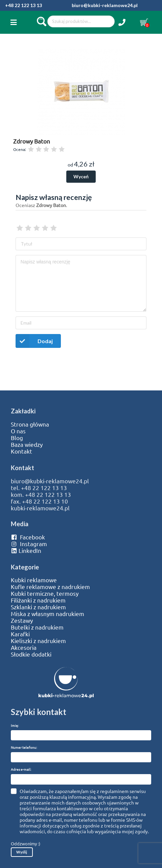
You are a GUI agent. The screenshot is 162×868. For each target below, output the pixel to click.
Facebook (28, 537)
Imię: (15, 725)
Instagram (29, 544)
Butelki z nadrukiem (37, 627)
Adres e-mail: (21, 769)
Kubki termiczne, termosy (45, 593)
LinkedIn (26, 551)
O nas (18, 431)
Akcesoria (24, 647)
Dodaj (34, 341)
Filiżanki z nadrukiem (38, 600)
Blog (17, 438)
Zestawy (22, 620)
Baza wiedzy (27, 444)
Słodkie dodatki (31, 654)
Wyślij (22, 852)
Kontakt (21, 451)
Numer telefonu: (24, 747)
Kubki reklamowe (34, 580)
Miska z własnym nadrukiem (48, 614)
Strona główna (30, 424)
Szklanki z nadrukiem (38, 607)
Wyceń (81, 176)
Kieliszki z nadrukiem (38, 641)
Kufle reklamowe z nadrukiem (50, 587)
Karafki (20, 634)
